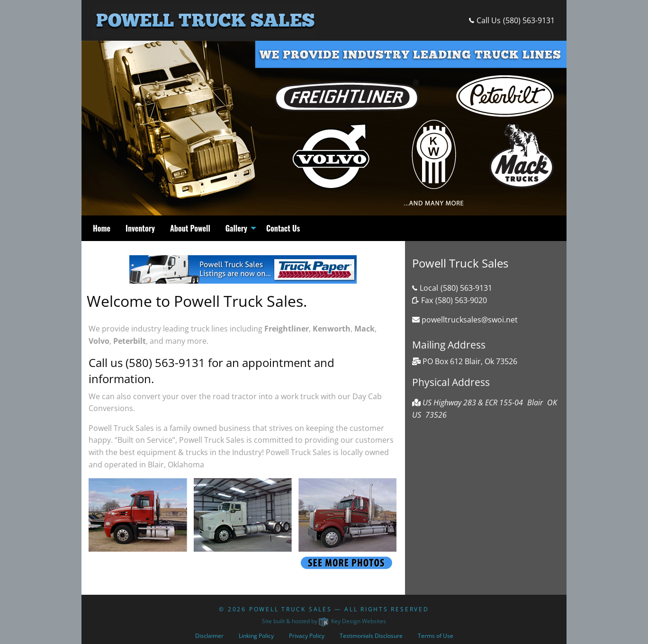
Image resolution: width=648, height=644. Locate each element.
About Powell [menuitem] (190, 228)
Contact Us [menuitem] (283, 228)
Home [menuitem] (102, 228)
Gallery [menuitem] (236, 228)
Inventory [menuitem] (140, 228)
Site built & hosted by (324, 621)
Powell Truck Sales (291, 609)
